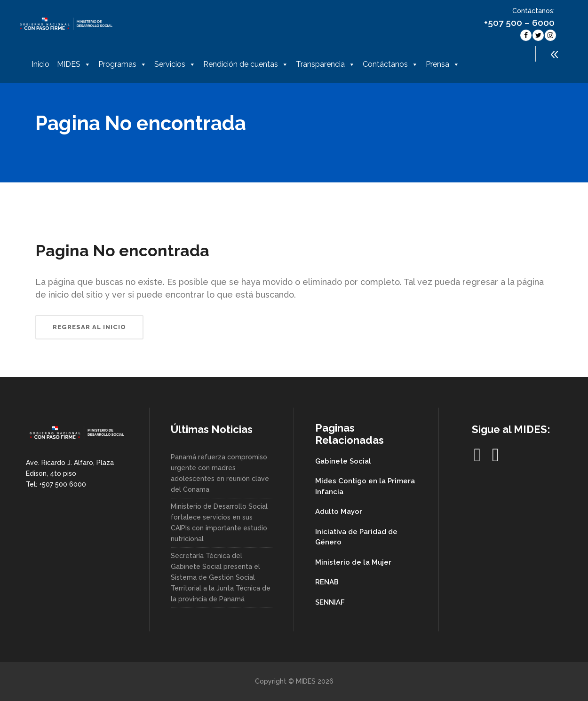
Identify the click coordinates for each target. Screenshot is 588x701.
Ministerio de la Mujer (353, 562)
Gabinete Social (343, 461)
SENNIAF (330, 602)
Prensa (443, 64)
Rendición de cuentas (246, 64)
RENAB (327, 582)
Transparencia (326, 64)
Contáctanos (390, 64)
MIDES (74, 64)
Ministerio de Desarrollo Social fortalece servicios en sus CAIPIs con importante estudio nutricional (219, 523)
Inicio (40, 64)
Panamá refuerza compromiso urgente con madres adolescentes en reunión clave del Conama (220, 473)
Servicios (175, 64)
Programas (123, 64)
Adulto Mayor (339, 512)
